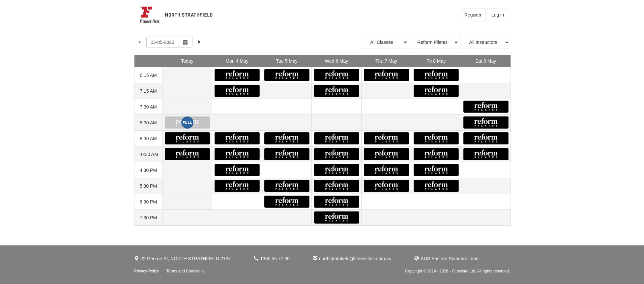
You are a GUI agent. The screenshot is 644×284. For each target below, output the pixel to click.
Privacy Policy (146, 271)
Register (473, 15)
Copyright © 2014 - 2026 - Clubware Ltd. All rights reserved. (457, 271)
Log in (498, 15)
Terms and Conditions (186, 271)
